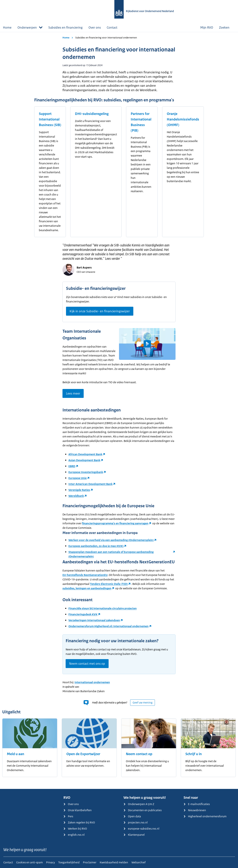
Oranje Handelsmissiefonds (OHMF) (183, 119)
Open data (132, 816)
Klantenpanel (134, 835)
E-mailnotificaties (197, 804)
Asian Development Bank (84, 460)
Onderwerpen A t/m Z (139, 804)
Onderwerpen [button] (30, 27)
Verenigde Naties (79, 490)
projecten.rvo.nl (136, 822)
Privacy (50, 862)
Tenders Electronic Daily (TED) (109, 584)
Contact (112, 27)
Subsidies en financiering (65, 27)
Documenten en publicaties (143, 810)
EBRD (72, 466)
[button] (147, 344)
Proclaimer (90, 862)
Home (7, 27)
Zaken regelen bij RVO (79, 822)
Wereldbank (76, 496)
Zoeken (227, 27)
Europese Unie (78, 478)
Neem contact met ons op (87, 664)
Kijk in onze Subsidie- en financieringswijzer (100, 311)
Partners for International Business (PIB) (141, 122)
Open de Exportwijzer (83, 754)
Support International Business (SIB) (50, 119)
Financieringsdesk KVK (83, 614)
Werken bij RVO (75, 829)
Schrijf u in (194, 754)
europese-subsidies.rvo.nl (141, 829)
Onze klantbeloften (78, 810)
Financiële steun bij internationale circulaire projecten (103, 608)
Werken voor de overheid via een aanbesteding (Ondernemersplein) (111, 540)
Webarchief (139, 862)
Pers (68, 816)
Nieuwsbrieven (195, 810)
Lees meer (73, 393)
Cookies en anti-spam (29, 862)
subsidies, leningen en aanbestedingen (87, 588)
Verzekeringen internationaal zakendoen (94, 620)
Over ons (95, 27)
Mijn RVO (207, 27)
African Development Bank (85, 454)
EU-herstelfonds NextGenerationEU (85, 575)
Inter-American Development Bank (90, 484)
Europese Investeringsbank (86, 472)
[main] (119, 410)
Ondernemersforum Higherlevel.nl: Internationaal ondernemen (108, 626)
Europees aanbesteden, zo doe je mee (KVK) (96, 546)
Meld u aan (16, 754)
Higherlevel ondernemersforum (205, 816)
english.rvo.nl (74, 835)
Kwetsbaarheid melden (114, 862)
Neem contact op (139, 754)
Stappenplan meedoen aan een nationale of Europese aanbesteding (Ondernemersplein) (111, 554)
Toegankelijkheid (69, 862)
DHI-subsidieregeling (92, 114)
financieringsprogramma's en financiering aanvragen (115, 523)
